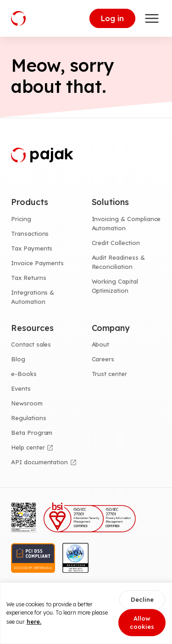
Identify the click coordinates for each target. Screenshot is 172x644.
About (101, 344)
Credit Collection (116, 243)
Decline (142, 599)
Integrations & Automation (33, 297)
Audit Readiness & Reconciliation (118, 262)
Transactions (30, 234)
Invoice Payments (37, 263)
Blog (18, 359)
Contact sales (31, 344)
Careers (103, 359)
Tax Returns (28, 278)
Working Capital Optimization (115, 286)
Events (21, 388)
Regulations (28, 418)
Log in (112, 18)
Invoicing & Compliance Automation (126, 223)
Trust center (109, 374)
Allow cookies (142, 623)
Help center (28, 447)
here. (34, 621)
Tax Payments (32, 248)
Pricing (21, 219)
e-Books (24, 374)
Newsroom (27, 403)
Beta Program (32, 433)
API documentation (39, 462)
